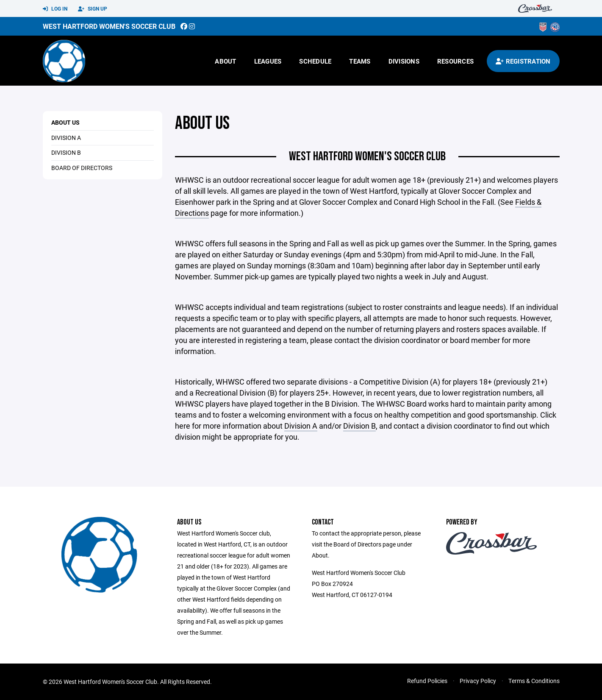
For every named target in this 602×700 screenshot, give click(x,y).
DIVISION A (66, 138)
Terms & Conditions (534, 681)
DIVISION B (66, 152)
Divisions (404, 61)
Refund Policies (427, 681)
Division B (359, 426)
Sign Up (93, 9)
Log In (55, 9)
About (225, 61)
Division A (301, 426)
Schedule (315, 61)
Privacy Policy (478, 681)
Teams (360, 61)
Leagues (268, 61)
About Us (65, 122)
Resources (455, 61)
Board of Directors (82, 168)
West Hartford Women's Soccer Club (109, 26)
